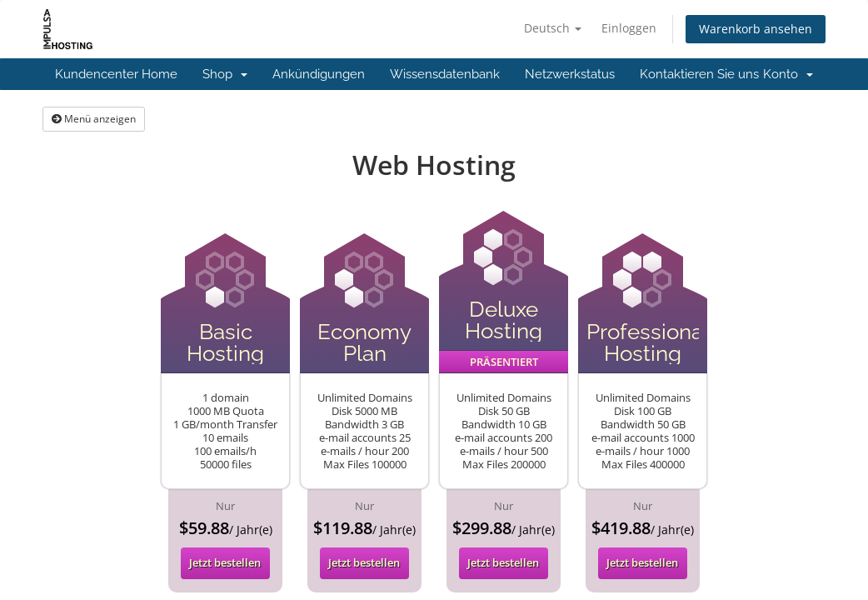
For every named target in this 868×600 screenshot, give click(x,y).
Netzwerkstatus (570, 74)
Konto (788, 74)
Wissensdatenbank (445, 74)
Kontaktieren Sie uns (699, 74)
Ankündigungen (319, 74)
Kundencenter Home (116, 74)
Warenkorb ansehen (756, 29)
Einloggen (629, 28)
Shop (225, 74)
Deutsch (553, 28)
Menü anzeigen (94, 119)
